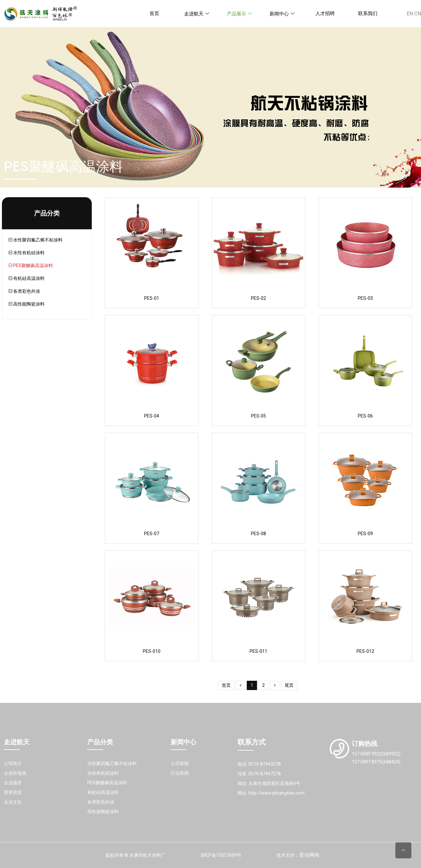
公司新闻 (180, 763)
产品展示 (240, 14)
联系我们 (368, 13)
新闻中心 (282, 14)
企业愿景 (13, 783)
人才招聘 (325, 13)
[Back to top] (403, 850)
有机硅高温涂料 (27, 278)
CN (418, 14)
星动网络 (309, 855)
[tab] (50, 240)
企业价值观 (15, 773)
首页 (154, 13)
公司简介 (13, 763)
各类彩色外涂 (24, 291)
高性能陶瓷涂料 (27, 304)
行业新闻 (180, 773)
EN (410, 14)
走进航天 (197, 14)
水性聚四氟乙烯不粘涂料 (36, 240)
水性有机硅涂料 (27, 253)
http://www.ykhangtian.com (276, 793)
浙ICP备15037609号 (221, 855)
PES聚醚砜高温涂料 (31, 265)
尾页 (289, 685)
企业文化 (13, 802)
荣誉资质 (13, 792)
